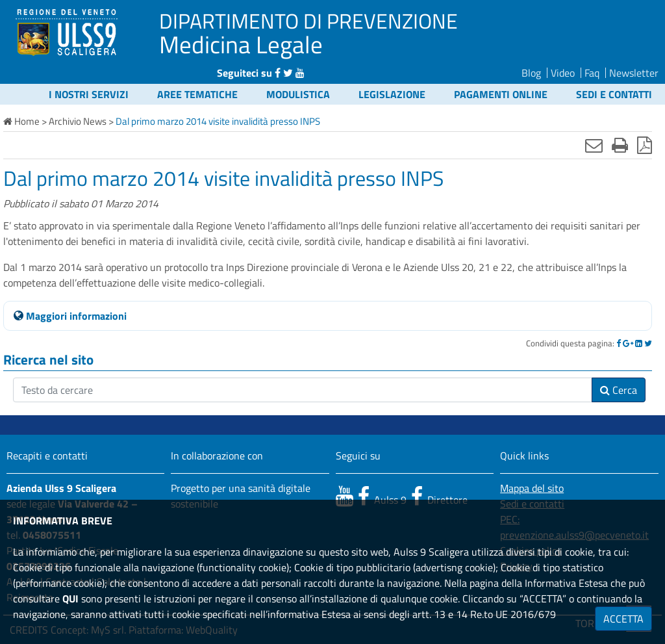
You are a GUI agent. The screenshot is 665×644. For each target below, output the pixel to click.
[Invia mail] (594, 145)
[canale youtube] (345, 496)
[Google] (628, 343)
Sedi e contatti (614, 94)
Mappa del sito (532, 488)
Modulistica (298, 94)
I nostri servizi (89, 94)
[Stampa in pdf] (645, 145)
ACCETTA (623, 619)
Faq (592, 73)
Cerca (619, 390)
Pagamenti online (501, 94)
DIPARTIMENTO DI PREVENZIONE (308, 21)
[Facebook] (619, 343)
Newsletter (634, 73)
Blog (531, 73)
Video (563, 73)
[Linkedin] (639, 343)
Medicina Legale (241, 44)
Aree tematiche (197, 94)
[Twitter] (648, 343)
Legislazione (392, 94)
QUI (70, 599)
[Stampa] (620, 145)
